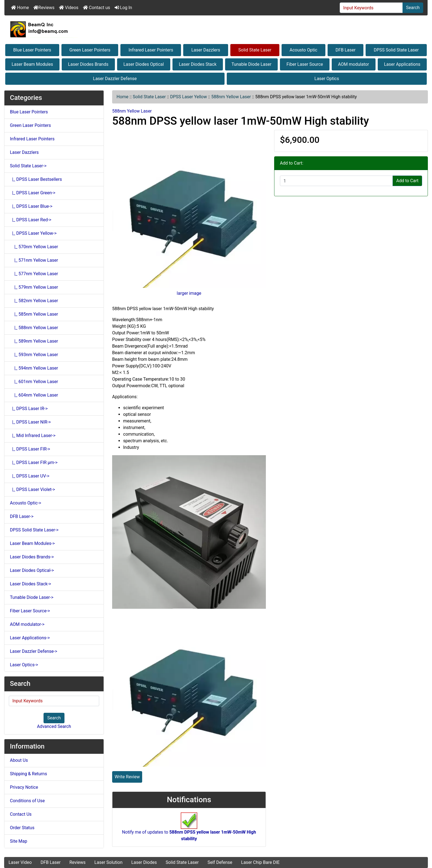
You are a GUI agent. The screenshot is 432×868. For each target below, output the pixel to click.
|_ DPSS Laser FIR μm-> (34, 462)
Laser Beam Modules (32, 64)
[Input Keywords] (371, 8)
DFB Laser (346, 50)
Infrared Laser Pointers (151, 50)
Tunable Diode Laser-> (32, 597)
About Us (19, 760)
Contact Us (21, 814)
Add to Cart (407, 181)
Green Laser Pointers (90, 50)
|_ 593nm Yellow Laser (34, 355)
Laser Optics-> (24, 665)
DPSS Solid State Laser (396, 50)
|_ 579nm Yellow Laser (34, 287)
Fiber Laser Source (305, 64)
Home (20, 8)
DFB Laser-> (22, 516)
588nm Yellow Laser (231, 97)
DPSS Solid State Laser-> (34, 530)
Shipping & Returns (29, 774)
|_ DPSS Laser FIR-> (30, 449)
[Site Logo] (216, 29)
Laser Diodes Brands (88, 64)
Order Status (22, 828)
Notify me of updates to (189, 829)
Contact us (97, 8)
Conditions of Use (27, 801)
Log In (123, 8)
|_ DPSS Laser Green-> (33, 193)
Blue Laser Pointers (32, 50)
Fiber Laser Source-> (30, 611)
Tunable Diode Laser (251, 64)
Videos (69, 8)
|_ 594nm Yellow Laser (34, 368)
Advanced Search (54, 726)
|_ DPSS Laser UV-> (30, 476)
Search (413, 8)
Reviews (44, 8)
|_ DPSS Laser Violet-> (33, 489)
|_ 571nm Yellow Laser (34, 260)
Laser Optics (327, 79)
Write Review (127, 777)
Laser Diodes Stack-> (30, 584)
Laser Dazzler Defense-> (34, 651)
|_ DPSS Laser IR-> (29, 409)
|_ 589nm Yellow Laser (34, 341)
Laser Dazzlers (206, 50)
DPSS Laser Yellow (188, 97)
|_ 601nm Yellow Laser (34, 382)
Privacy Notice (24, 787)
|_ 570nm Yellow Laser (34, 247)
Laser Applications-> (30, 638)
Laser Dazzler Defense (115, 79)
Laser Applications (402, 64)
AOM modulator (354, 64)
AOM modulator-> (27, 624)
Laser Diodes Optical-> (32, 570)
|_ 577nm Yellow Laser (34, 274)
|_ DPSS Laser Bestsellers (36, 179)
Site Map (19, 841)
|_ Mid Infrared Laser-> (33, 436)
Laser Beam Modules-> (32, 543)
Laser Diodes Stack (198, 64)
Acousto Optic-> (25, 503)
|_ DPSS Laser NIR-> (30, 422)
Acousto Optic (303, 50)
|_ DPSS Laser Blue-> (31, 206)
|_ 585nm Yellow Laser (34, 314)
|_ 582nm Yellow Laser (34, 301)
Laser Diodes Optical (144, 64)
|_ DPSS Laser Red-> (31, 220)
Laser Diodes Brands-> (32, 557)
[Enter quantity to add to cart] (336, 181)
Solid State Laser (255, 50)
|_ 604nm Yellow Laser (34, 395)
